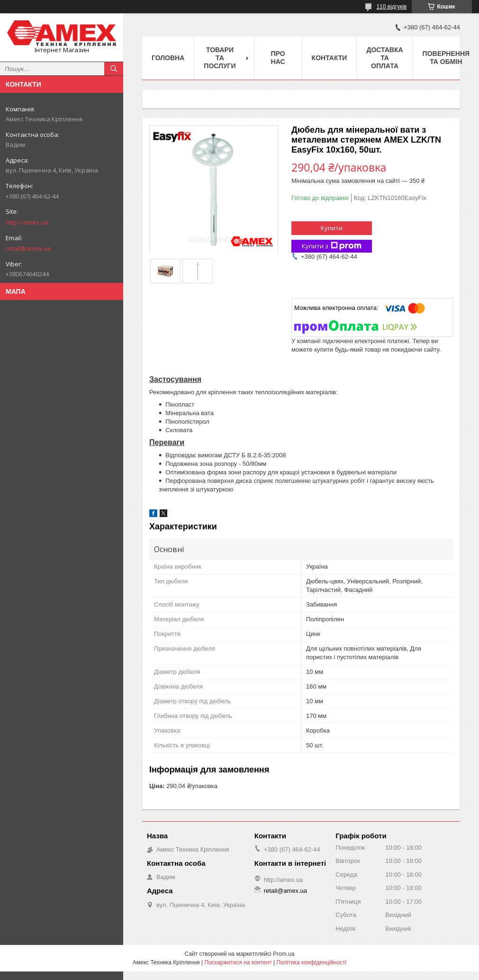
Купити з (332, 246)
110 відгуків (391, 7)
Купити (332, 228)
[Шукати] (114, 69)
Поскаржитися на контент (238, 962)
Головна (168, 58)
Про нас (278, 58)
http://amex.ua (27, 222)
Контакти (330, 58)
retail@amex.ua (28, 248)
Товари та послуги (220, 58)
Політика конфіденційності (312, 962)
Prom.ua (284, 954)
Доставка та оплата (384, 58)
